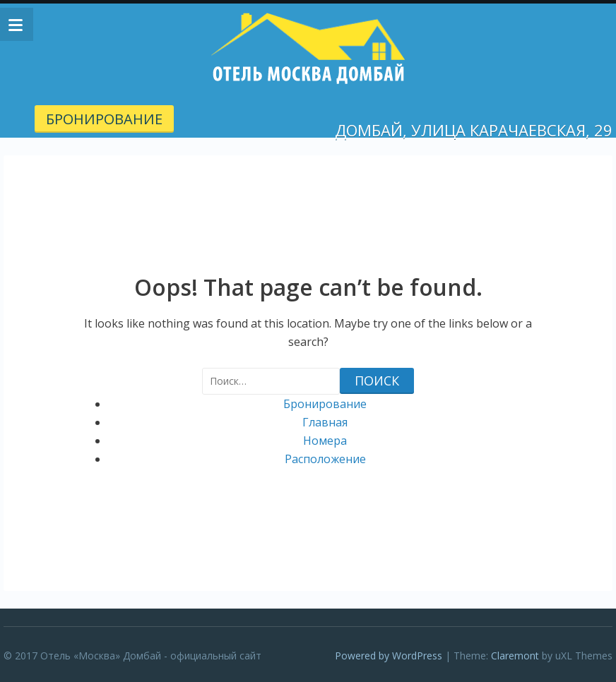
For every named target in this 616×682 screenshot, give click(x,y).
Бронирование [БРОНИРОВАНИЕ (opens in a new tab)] (104, 119)
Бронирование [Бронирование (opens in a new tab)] (325, 404)
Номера (325, 441)
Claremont (515, 656)
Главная (325, 422)
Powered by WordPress (389, 656)
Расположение (325, 459)
